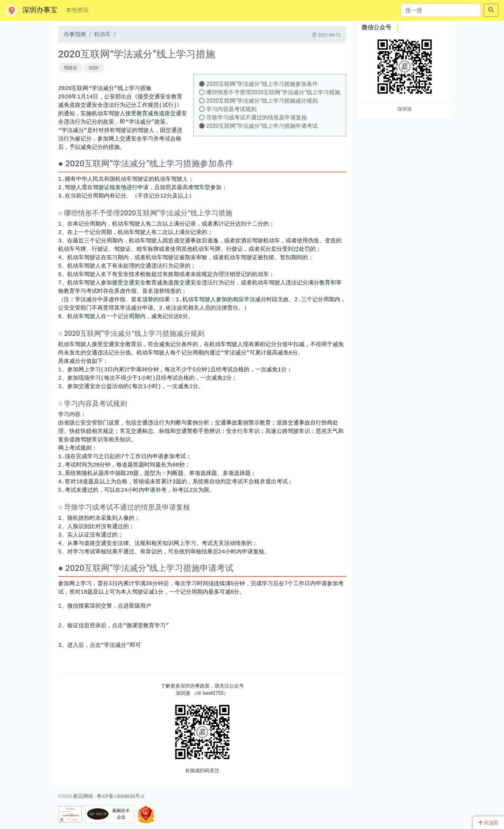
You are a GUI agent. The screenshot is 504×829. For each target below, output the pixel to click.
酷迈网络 (83, 796)
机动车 (103, 34)
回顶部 (488, 823)
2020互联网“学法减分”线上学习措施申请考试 (258, 126)
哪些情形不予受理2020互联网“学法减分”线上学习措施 (270, 92)
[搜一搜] (441, 10)
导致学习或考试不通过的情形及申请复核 (253, 118)
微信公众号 (376, 27)
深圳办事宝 (31, 11)
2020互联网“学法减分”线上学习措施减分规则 (258, 101)
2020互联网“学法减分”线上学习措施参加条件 (258, 84)
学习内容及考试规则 (228, 109)
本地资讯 (77, 10)
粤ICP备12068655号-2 (120, 796)
